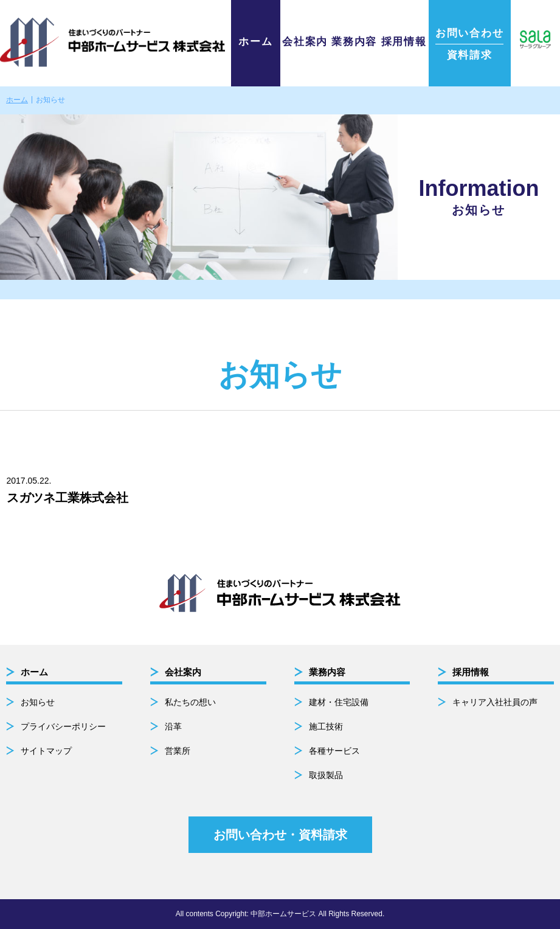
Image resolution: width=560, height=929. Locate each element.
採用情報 (404, 42)
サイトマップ (46, 751)
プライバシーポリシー (63, 726)
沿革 (173, 726)
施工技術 (326, 726)
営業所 (178, 751)
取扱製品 (326, 775)
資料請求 (469, 44)
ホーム (255, 42)
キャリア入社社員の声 (495, 702)
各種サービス (334, 751)
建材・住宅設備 (339, 702)
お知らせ (38, 702)
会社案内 (305, 42)
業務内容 (354, 42)
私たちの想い (190, 702)
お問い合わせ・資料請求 (280, 835)
